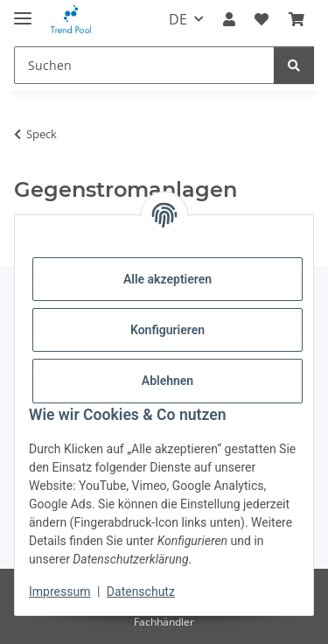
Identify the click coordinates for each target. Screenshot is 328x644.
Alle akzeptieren (167, 279)
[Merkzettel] (262, 19)
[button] (229, 19)
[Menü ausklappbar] (23, 11)
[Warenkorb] (297, 19)
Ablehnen (167, 381)
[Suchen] (144, 65)
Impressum (59, 591)
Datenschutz (141, 591)
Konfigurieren (167, 330)
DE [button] (178, 19)
